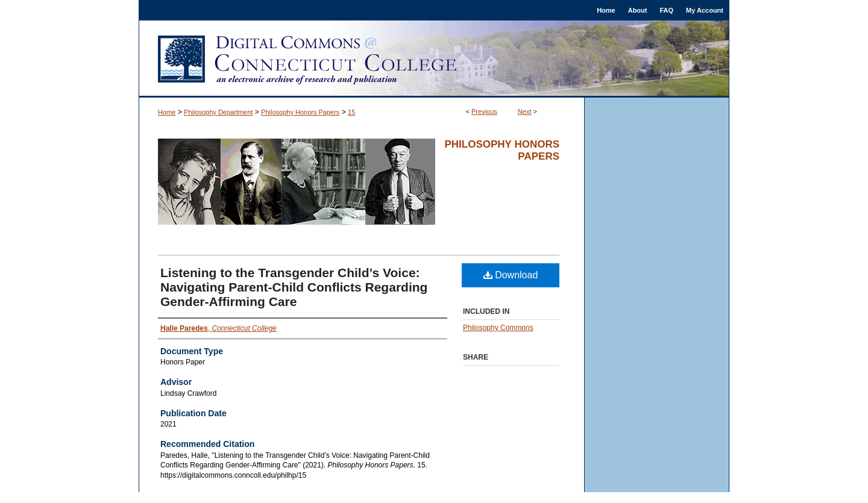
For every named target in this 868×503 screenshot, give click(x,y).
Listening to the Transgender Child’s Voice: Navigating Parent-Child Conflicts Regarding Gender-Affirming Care (294, 287)
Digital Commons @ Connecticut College (434, 59)
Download (511, 275)
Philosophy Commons (498, 328)
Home (167, 112)
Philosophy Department (218, 112)
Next (525, 111)
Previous (484, 111)
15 (351, 112)
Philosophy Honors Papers (300, 112)
